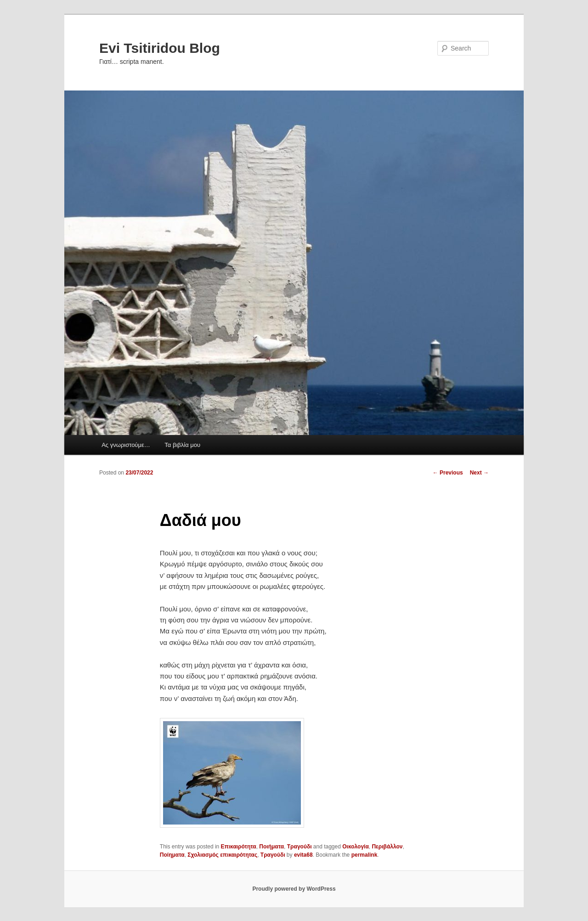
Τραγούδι (300, 847)
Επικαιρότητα (239, 847)
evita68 (303, 855)
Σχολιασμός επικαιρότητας (222, 855)
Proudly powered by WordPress (294, 889)
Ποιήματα (271, 847)
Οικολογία (356, 847)
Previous (448, 473)
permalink (365, 855)
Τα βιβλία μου (182, 445)
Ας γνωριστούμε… (126, 445)
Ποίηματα (172, 855)
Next (479, 473)
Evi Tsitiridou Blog (160, 48)
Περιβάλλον (387, 847)
